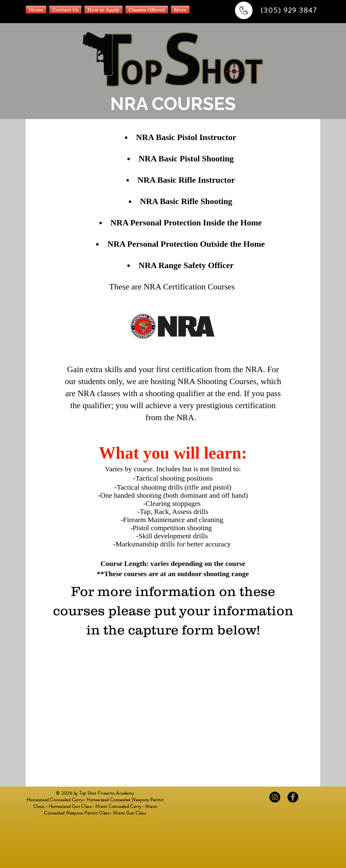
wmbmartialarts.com (81, 833)
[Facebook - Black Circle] (293, 797)
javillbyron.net (109, 826)
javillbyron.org (81, 826)
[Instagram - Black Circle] (275, 797)
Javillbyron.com (148, 820)
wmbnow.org (117, 833)
